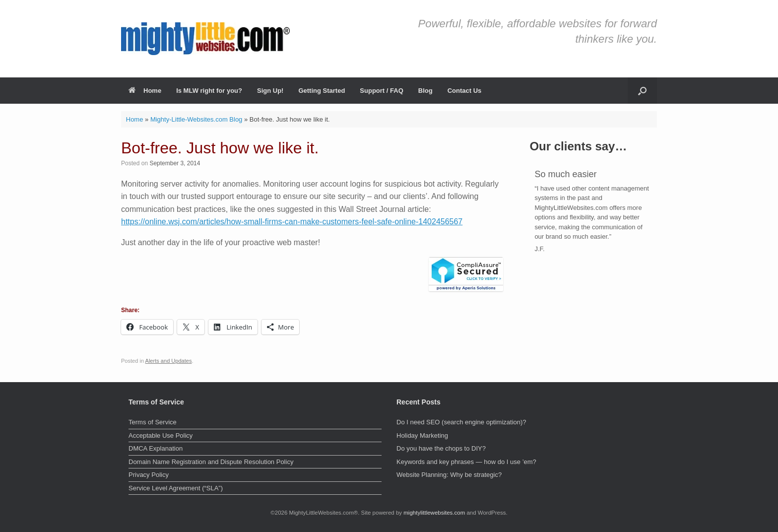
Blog (425, 91)
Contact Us (465, 91)
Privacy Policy (149, 475)
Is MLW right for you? (209, 91)
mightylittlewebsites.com (434, 513)
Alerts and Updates (169, 361)
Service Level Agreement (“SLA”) (176, 488)
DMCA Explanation (156, 448)
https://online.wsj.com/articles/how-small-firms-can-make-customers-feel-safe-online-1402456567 (292, 222)
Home (145, 91)
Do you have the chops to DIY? (441, 448)
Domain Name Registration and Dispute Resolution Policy (211, 462)
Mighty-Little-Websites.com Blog (196, 119)
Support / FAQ (381, 91)
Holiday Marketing (422, 435)
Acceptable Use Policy (161, 435)
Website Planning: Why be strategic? (449, 475)
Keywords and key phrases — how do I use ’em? (466, 462)
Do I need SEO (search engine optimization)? (461, 422)
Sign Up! (270, 91)
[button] (642, 91)
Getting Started (322, 91)
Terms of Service (153, 422)
